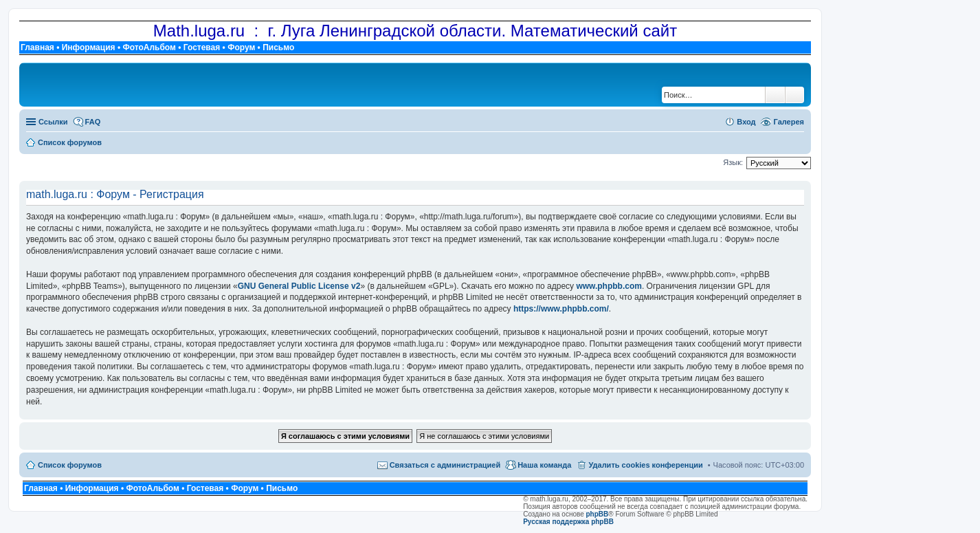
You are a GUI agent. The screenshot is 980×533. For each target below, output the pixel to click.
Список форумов (70, 465)
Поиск (775, 95)
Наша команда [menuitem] (544, 465)
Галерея (789, 122)
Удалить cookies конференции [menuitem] (645, 465)
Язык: (733, 162)
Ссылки (53, 122)
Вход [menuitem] (746, 122)
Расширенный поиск (795, 95)
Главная (37, 47)
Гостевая (202, 47)
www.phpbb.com (609, 286)
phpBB (598, 514)
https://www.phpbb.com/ (561, 309)
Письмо (278, 47)
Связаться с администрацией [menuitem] (445, 465)
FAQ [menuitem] (93, 122)
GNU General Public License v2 (299, 286)
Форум (241, 47)
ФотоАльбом (149, 47)
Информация (89, 47)
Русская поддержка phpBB (568, 522)
